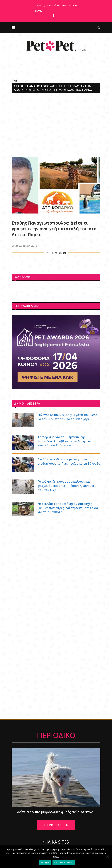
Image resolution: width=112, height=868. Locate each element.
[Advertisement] (56, 125)
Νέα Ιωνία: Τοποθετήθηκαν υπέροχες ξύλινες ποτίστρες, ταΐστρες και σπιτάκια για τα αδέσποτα (68, 508)
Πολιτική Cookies (64, 863)
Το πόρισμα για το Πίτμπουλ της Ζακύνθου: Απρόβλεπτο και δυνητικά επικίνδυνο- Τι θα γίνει (64, 441)
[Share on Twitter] (56, 253)
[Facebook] (54, 16)
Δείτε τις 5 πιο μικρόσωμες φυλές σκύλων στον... (56, 812)
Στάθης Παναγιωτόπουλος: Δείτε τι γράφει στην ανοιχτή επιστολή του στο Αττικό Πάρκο (54, 229)
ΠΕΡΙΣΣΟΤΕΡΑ (56, 825)
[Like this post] (47, 253)
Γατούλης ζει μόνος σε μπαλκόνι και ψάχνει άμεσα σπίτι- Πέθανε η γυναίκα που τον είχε (66, 486)
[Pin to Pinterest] (60, 253)
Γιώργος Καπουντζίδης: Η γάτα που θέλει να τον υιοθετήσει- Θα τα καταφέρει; (68, 417)
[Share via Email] (65, 253)
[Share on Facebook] (52, 253)
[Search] (99, 28)
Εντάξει (45, 863)
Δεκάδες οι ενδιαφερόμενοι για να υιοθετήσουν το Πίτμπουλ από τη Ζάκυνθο (69, 461)
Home (39, 11)
